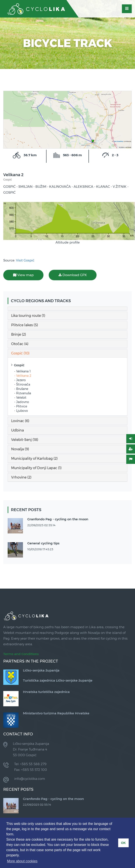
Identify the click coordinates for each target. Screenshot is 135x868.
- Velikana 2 (23, 376)
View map (23, 275)
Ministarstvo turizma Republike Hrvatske (56, 713)
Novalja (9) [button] (20, 449)
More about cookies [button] (22, 861)
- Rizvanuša (23, 393)
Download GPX (73, 275)
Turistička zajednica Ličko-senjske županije (58, 680)
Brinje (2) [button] (19, 334)
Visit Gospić (25, 260)
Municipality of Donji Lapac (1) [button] (36, 468)
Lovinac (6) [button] (20, 421)
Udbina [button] (17, 430)
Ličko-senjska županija (41, 670)
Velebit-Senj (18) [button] (25, 440)
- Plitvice (21, 406)
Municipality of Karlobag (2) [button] (34, 459)
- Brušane (21, 389)
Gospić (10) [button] (20, 353)
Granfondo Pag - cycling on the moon (58, 519)
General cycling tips (43, 543)
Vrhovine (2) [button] (21, 477)
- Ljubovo (21, 411)
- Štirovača (22, 384)
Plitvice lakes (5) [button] (25, 325)
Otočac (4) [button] (20, 344)
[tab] (67, 309)
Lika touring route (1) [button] (28, 316)
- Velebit (20, 398)
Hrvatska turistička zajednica (46, 692)
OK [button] (123, 843)
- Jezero (20, 380)
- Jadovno (22, 402)
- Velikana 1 (22, 371)
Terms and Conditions (21, 654)
